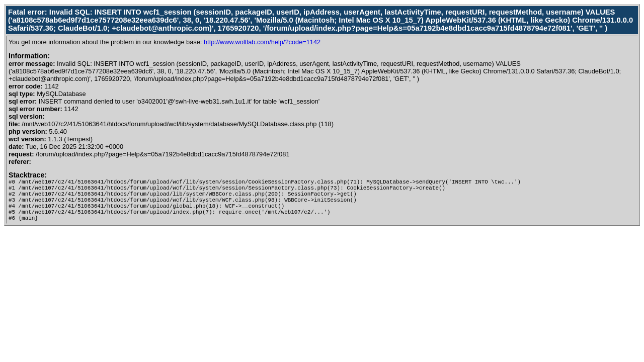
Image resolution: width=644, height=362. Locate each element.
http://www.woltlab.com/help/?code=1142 (262, 42)
